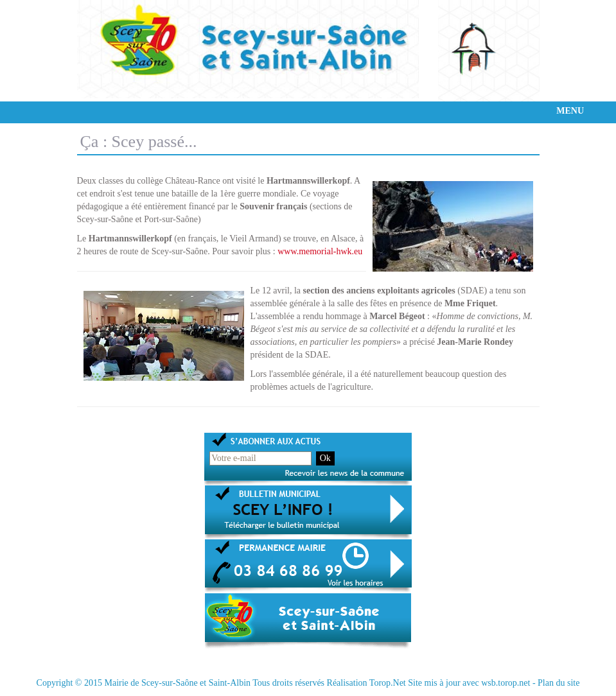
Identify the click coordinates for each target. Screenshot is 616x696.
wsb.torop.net (506, 683)
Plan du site (559, 683)
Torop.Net (388, 683)
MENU (570, 111)
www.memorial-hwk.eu (320, 251)
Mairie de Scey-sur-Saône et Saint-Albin (177, 683)
